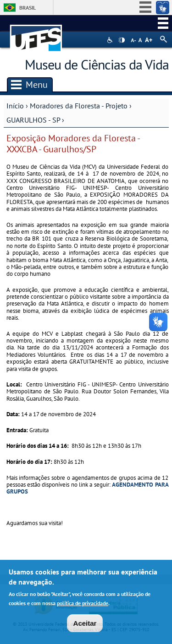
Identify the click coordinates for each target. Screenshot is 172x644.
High (122, 40)
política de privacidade (83, 604)
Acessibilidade (111, 40)
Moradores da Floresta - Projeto (80, 106)
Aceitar (85, 625)
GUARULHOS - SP (33, 120)
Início (15, 106)
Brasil (28, 8)
